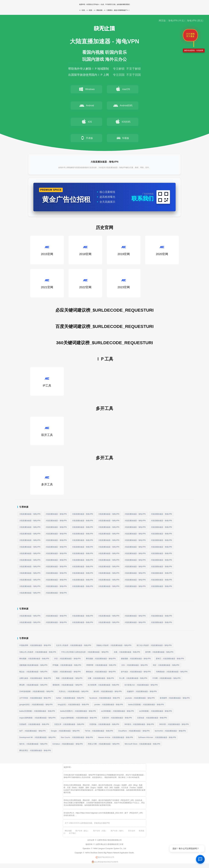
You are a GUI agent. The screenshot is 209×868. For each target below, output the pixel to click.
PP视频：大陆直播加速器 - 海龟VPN (67, 665)
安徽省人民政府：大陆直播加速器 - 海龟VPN (114, 645)
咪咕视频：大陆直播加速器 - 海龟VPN (34, 659)
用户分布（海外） (118, 831)
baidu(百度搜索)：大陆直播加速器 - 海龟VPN (146, 704)
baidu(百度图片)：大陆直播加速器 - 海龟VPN (78, 711)
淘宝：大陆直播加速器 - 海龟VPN (166, 665)
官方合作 (132, 831)
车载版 (123, 138)
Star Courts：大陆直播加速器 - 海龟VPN (77, 737)
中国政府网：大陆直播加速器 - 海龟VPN (35, 645)
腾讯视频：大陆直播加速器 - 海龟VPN (101, 659)
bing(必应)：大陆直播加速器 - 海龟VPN (73, 704)
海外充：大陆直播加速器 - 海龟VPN (33, 744)
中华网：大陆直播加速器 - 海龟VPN (166, 678)
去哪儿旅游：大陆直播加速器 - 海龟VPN (35, 678)
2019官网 (124, 250)
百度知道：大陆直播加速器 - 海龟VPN (152, 718)
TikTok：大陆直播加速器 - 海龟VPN (99, 731)
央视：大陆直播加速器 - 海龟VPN (127, 652)
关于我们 (72, 833)
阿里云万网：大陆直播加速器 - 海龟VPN (104, 744)
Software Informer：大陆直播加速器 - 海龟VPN (157, 737)
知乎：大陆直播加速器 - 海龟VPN (32, 731)
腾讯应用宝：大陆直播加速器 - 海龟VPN (35, 750)
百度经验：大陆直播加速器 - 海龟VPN (104, 724)
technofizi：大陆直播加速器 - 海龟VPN (170, 731)
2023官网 (124, 283)
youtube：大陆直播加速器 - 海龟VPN (140, 698)
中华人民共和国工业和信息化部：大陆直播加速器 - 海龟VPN (85, 652)
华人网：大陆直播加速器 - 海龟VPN (133, 678)
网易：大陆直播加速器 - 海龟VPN (69, 678)
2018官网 (85, 250)
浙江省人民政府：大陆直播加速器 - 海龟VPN (154, 645)
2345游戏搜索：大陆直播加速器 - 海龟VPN (36, 691)
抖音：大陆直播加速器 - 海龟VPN (67, 659)
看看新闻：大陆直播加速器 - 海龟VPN (67, 685)
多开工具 (47, 480)
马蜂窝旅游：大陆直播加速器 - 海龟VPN (172, 672)
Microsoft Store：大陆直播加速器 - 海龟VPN (142, 744)
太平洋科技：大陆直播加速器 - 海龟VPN (35, 698)
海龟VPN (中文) (176, 21)
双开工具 (47, 431)
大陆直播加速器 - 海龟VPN (30, 514)
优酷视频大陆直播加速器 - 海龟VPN (33, 665)
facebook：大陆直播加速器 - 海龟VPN (105, 698)
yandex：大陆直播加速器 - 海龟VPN (109, 704)
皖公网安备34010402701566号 (105, 862)
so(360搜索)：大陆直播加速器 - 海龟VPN (117, 711)
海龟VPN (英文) (195, 21)
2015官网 (47, 250)
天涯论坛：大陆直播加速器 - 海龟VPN (74, 691)
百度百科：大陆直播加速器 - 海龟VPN (117, 718)
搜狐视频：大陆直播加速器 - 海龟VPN (136, 659)
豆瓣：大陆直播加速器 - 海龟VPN (101, 678)
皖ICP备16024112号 (105, 857)
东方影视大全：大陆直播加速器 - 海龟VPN (141, 685)
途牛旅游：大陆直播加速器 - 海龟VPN (136, 672)
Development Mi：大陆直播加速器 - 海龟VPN (37, 737)
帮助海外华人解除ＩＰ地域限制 (89, 69)
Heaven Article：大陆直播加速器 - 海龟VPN (116, 737)
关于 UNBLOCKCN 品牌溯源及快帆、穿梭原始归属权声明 (87, 823)
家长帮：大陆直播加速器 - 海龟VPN (108, 691)
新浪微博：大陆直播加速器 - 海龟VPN (175, 698)
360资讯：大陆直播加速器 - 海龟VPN (139, 724)
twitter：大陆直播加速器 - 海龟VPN (70, 698)
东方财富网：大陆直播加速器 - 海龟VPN (103, 685)
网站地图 (68, 831)
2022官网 (85, 283)
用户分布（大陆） (100, 831)
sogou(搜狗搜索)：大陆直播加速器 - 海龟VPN (37, 718)
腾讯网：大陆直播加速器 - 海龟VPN (33, 685)
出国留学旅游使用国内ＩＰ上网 (89, 75)
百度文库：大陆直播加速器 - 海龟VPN (69, 724)
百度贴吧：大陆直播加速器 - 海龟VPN (34, 724)
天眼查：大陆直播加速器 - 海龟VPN (67, 672)
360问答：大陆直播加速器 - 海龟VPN (174, 724)
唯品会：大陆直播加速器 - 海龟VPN (33, 672)
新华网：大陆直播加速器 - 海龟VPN (159, 652)
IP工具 (47, 381)
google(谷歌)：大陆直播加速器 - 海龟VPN (36, 704)
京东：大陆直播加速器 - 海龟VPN (134, 665)
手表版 (87, 138)
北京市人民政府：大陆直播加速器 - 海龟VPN (74, 645)
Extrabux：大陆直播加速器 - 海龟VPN (68, 744)
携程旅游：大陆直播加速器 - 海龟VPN (101, 672)
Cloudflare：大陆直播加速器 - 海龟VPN (134, 731)
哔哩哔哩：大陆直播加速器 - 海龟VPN (101, 665)
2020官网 (162, 250)
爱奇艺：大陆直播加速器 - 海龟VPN (170, 659)
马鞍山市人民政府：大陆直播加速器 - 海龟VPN (38, 652)
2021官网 (47, 283)
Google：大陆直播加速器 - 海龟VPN (65, 731)
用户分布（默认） (82, 831)
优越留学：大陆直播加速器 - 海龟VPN (142, 691)
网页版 (162, 21)
